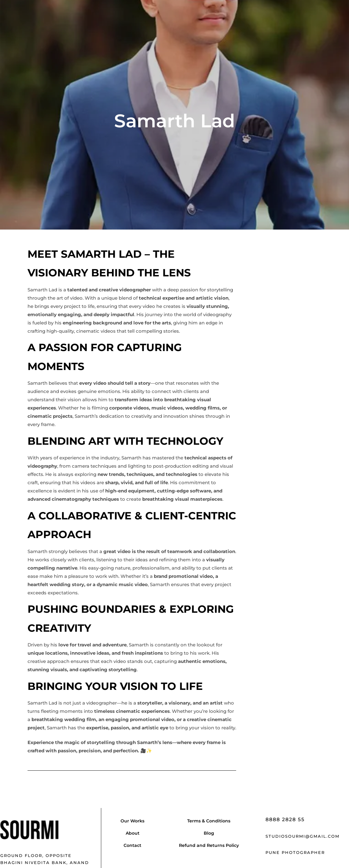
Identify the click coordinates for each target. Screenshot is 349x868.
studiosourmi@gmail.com (303, 836)
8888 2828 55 (285, 819)
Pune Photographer (295, 852)
